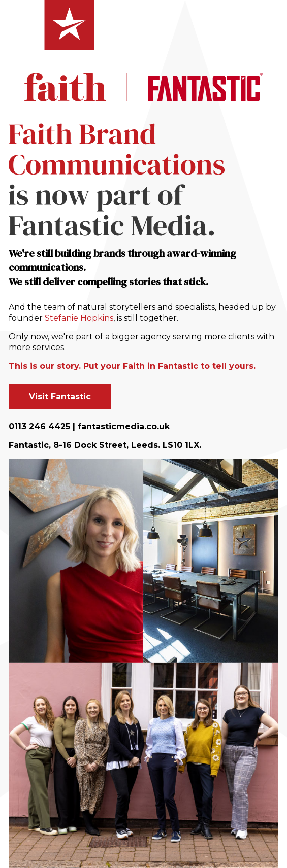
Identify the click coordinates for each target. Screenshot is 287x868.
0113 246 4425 (39, 426)
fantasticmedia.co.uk (124, 426)
